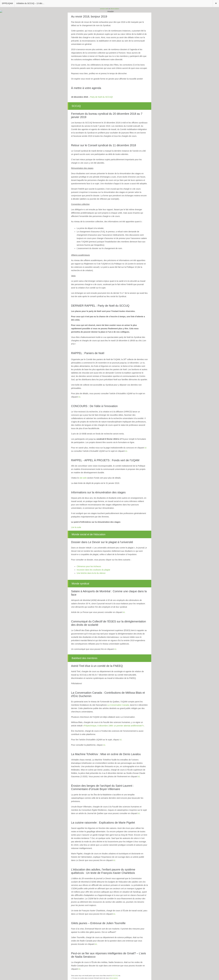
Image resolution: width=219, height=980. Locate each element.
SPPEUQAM (7, 3)
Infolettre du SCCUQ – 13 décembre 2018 (31, 3)
